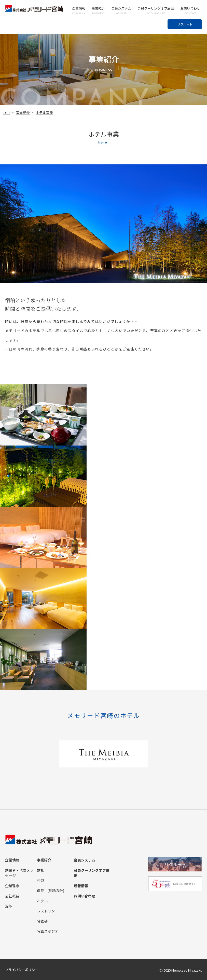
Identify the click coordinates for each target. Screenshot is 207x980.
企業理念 (12, 886)
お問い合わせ (190, 11)
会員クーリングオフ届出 (156, 11)
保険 (40, 891)
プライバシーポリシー (22, 970)
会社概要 (12, 896)
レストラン (46, 911)
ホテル (42, 901)
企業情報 (79, 11)
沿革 (9, 906)
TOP (6, 113)
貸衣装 (42, 921)
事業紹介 (98, 11)
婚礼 (40, 870)
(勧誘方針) (56, 891)
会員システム (121, 11)
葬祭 (40, 881)
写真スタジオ (48, 932)
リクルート (185, 24)
